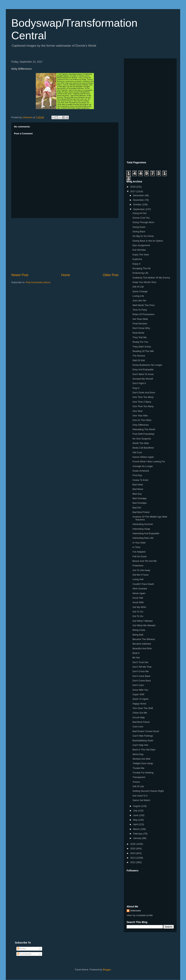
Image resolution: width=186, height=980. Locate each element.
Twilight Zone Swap (143, 763)
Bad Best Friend (141, 512)
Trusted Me (138, 768)
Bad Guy (137, 494)
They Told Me (139, 337)
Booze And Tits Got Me (144, 561)
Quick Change (140, 291)
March (137, 829)
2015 (133, 848)
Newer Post (20, 275)
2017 (133, 191)
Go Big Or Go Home (143, 236)
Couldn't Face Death (143, 584)
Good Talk (138, 598)
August (137, 806)
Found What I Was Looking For (149, 462)
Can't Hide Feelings (143, 736)
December (139, 195)
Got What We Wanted (144, 625)
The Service (139, 356)
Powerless (138, 566)
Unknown (136, 911)
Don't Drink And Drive (144, 393)
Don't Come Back (142, 681)
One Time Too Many (143, 397)
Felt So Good (139, 556)
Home (66, 275)
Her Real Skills (140, 319)
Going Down (139, 227)
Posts (21, 949)
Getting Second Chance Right (148, 791)
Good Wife (138, 602)
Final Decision (140, 324)
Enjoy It (136, 264)
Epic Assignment (141, 245)
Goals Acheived (141, 471)
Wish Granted (140, 589)
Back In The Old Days (144, 750)
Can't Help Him (140, 745)
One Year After (140, 416)
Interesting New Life (143, 538)
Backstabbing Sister (143, 740)
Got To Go (138, 612)
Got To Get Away (141, 570)
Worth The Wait (140, 443)
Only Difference (140, 425)
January (138, 838)
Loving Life (138, 296)
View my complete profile (140, 915)
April (136, 824)
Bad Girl (137, 508)
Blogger (107, 970)
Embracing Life (140, 273)
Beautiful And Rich (142, 648)
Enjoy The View (141, 255)
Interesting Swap (141, 529)
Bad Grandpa (139, 498)
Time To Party (140, 310)
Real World (138, 333)
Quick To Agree (140, 699)
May (136, 820)
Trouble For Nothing (143, 773)
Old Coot (137, 452)
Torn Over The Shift (143, 708)
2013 (133, 858)
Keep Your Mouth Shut (144, 282)
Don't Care (138, 685)
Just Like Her (139, 300)
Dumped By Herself (143, 379)
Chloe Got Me (140, 713)
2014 (133, 853)
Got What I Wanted (142, 621)
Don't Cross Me (140, 671)
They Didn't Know (142, 347)
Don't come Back (141, 676)
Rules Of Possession (143, 314)
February (138, 834)
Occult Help (139, 717)
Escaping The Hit (141, 268)
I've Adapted (139, 552)
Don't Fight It (139, 383)
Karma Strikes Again (143, 457)
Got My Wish (139, 607)
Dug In (136, 388)
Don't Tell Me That (142, 667)
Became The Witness (144, 639)
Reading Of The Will (143, 351)
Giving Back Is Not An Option (148, 241)
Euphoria (137, 259)
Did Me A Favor (140, 575)
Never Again (139, 593)
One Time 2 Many (142, 402)
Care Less (138, 727)
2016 (133, 844)
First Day (137, 475)
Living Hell (138, 579)
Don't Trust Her (140, 662)
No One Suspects (142, 439)
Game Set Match (141, 800)
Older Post (111, 275)
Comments (24, 954)
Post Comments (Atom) (38, 282)
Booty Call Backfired (143, 448)
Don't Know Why (141, 328)
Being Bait (138, 635)
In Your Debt (139, 543)
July (136, 811)
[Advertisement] (65, 245)
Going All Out (139, 213)
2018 (133, 187)
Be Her (136, 658)
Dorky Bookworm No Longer (147, 365)
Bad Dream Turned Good (146, 731)
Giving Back (139, 232)
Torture (136, 782)
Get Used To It (140, 796)
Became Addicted (142, 644)
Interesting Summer (143, 524)
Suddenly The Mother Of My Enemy (151, 278)
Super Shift (138, 694)
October (138, 204)
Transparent (139, 777)
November (139, 200)
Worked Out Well (141, 759)
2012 (133, 862)
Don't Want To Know (143, 374)
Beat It (136, 653)
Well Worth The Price (143, 305)
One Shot (137, 411)
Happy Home (139, 704)
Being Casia (139, 630)
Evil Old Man (139, 250)
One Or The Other (142, 420)
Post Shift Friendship (143, 434)
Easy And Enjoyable (143, 369)
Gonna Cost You (141, 218)
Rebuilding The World (144, 429)
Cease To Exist (140, 480)
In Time (136, 547)
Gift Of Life (138, 287)
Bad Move (138, 489)
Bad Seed (138, 485)
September (139, 209)
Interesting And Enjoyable (146, 533)
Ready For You (140, 342)
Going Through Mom (143, 222)
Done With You (140, 690)
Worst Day (138, 754)
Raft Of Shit (139, 360)
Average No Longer (143, 466)
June (136, 815)
